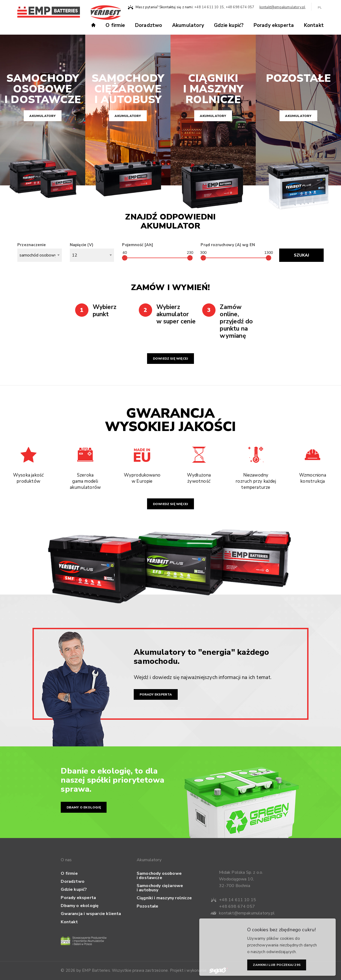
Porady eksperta (274, 25)
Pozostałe (148, 906)
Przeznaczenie (40, 252)
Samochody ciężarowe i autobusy (160, 888)
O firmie (115, 25)
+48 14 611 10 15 (209, 7)
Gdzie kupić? (229, 25)
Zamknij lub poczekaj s (277, 966)
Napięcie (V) (92, 252)
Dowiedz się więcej (170, 359)
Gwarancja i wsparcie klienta (91, 914)
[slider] (125, 258)
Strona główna (96, 24)
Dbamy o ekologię (84, 807)
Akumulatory (188, 25)
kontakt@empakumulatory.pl (283, 7)
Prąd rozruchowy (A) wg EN (228, 245)
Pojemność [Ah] (137, 245)
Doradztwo (149, 25)
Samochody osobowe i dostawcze (159, 876)
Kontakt (314, 25)
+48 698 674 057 (240, 7)
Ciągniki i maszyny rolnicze (164, 898)
